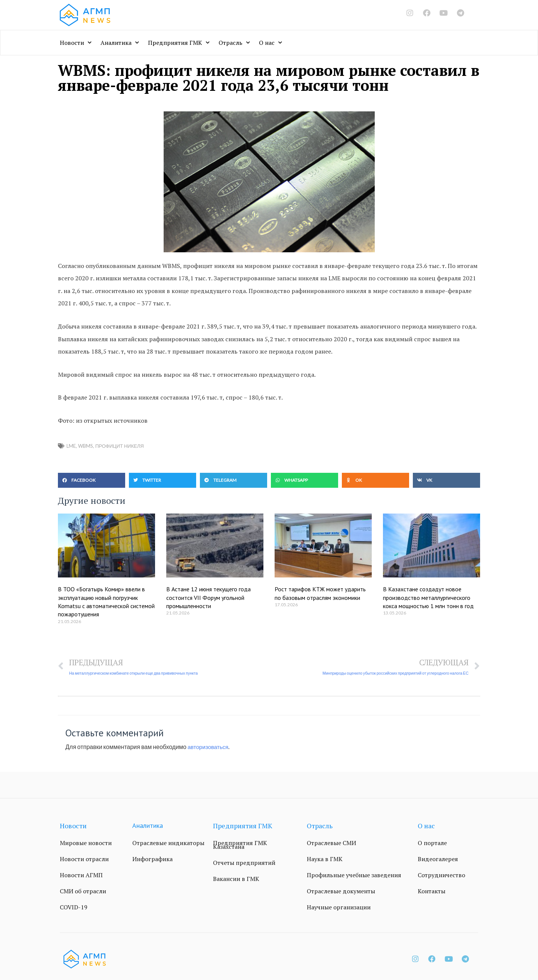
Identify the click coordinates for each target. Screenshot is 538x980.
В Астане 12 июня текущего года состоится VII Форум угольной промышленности (208, 597)
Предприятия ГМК (179, 42)
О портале (432, 843)
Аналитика (120, 42)
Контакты (432, 891)
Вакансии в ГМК (236, 879)
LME (71, 446)
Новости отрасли (84, 859)
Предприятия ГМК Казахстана (240, 845)
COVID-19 (74, 907)
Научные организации (339, 907)
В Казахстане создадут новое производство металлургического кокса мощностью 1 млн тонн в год (428, 597)
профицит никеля (120, 446)
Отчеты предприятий (244, 863)
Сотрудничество (441, 875)
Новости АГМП (81, 875)
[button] (92, 480)
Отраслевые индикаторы (168, 843)
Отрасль (234, 42)
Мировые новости (86, 843)
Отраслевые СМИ (331, 843)
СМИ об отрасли (83, 891)
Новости (76, 42)
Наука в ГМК (325, 859)
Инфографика (152, 859)
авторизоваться (209, 747)
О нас (270, 42)
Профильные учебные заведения (354, 875)
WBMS (86, 446)
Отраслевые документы (341, 891)
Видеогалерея (438, 859)
